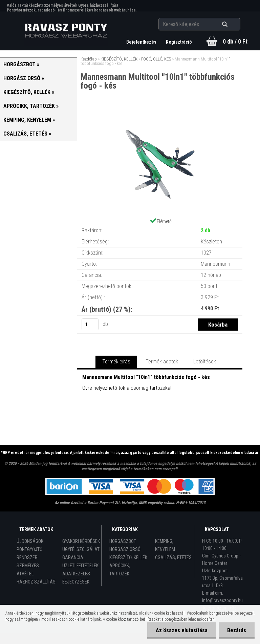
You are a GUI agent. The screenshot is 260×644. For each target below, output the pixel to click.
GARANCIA (73, 557)
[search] (233, 24)
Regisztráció (179, 42)
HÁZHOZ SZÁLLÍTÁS (36, 582)
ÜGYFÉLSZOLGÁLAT (81, 549)
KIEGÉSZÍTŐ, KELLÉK (119, 59)
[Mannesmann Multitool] (160, 118)
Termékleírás (116, 362)
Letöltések (205, 362)
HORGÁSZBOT (123, 541)
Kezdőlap (89, 59)
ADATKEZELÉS (76, 574)
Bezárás (237, 630)
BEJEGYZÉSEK (76, 582)
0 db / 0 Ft (235, 41)
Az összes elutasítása (182, 630)
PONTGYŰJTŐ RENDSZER (29, 553)
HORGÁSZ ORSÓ (125, 549)
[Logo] (66, 31)
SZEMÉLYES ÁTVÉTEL (28, 570)
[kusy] (90, 324)
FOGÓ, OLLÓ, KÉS (156, 59)
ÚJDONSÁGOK (30, 541)
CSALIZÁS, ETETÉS (173, 557)
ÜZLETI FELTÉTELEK (80, 566)
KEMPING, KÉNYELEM (165, 545)
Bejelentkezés (142, 42)
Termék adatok (162, 362)
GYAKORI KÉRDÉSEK (81, 541)
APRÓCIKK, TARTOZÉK (120, 570)
